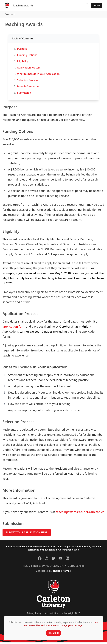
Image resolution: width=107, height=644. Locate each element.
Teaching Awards (23, 5)
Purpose (22, 50)
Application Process (29, 69)
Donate (96, 5)
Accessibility (51, 615)
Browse (96, 15)
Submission (24, 94)
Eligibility (23, 63)
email (68, 572)
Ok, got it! (53, 633)
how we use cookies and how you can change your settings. (61, 624)
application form (14, 328)
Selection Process (28, 82)
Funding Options (27, 56)
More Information (28, 88)
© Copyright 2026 (71, 615)
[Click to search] (87, 5)
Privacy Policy (34, 615)
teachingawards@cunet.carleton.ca (80, 513)
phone (57, 572)
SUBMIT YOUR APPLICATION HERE (27, 534)
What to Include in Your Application (39, 75)
